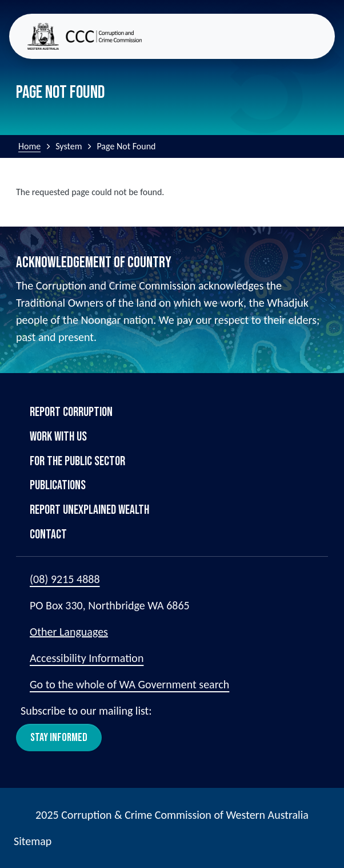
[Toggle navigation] (319, 36)
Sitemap (33, 841)
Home (29, 146)
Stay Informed (59, 738)
